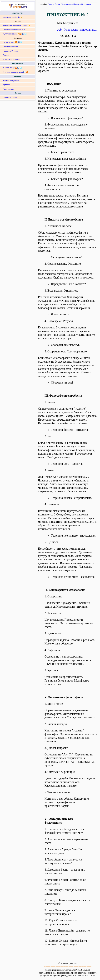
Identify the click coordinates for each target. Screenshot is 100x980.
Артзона (6, 85)
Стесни (57, 4)
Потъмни (77, 4)
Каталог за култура (11, 81)
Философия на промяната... (81, 30)
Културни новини (10, 34)
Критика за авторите (11, 59)
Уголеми (65, 4)
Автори (6, 55)
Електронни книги (10, 47)
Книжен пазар (9, 68)
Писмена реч (8, 89)
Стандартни (87, 4)
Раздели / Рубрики (11, 51)
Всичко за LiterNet (10, 97)
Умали (70, 4)
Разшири (51, 4)
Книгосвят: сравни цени (13, 72)
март (13, 42)
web (59, 30)
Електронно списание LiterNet (15, 25)
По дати (6, 42)
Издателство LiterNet (12, 17)
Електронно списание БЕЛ (14, 30)
